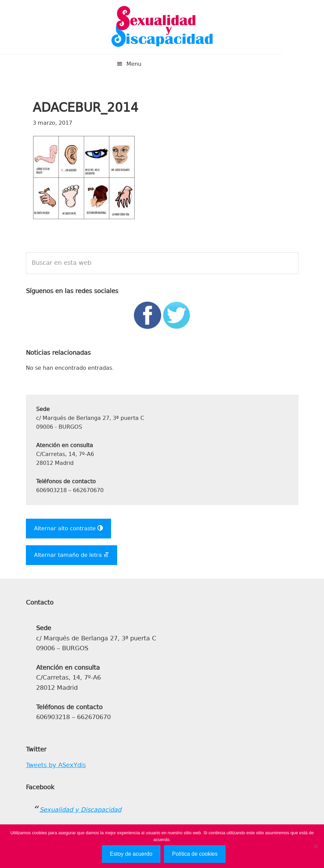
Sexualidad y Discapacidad (162, 27)
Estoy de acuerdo (131, 854)
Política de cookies (195, 854)
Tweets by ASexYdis (56, 765)
